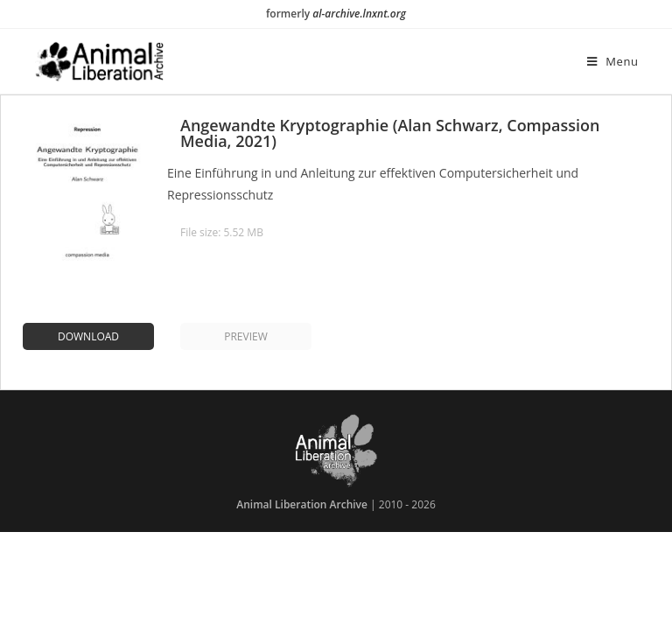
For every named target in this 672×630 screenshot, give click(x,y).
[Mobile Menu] (613, 61)
